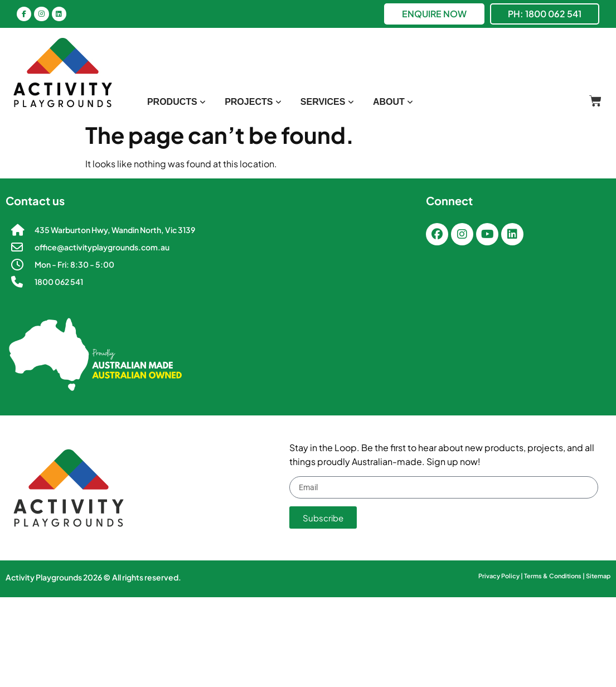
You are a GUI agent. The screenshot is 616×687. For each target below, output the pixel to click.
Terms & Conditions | (555, 576)
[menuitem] (176, 102)
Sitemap (598, 576)
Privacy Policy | (501, 576)
